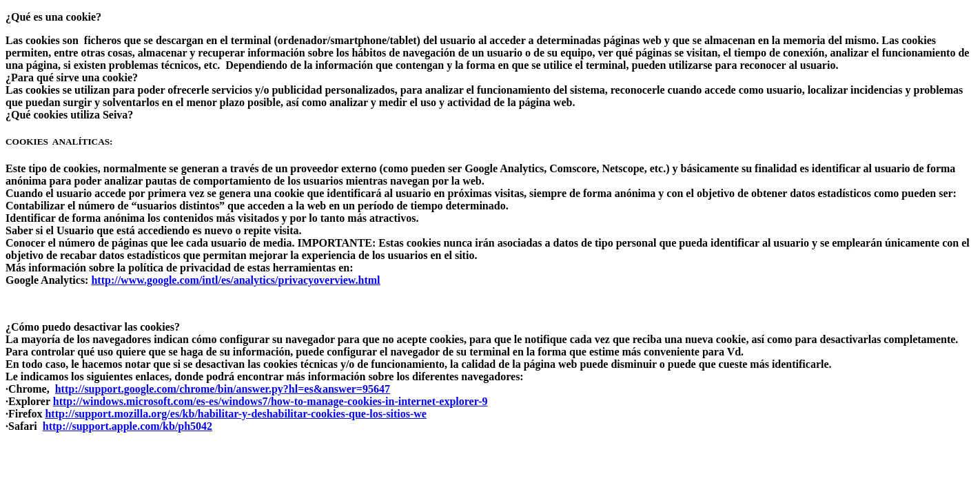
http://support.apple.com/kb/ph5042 (127, 426)
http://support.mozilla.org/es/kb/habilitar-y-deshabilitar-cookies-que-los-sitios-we (235, 414)
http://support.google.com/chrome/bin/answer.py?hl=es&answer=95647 (223, 389)
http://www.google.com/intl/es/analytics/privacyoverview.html (235, 280)
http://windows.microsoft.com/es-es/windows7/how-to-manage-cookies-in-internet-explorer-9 (270, 401)
